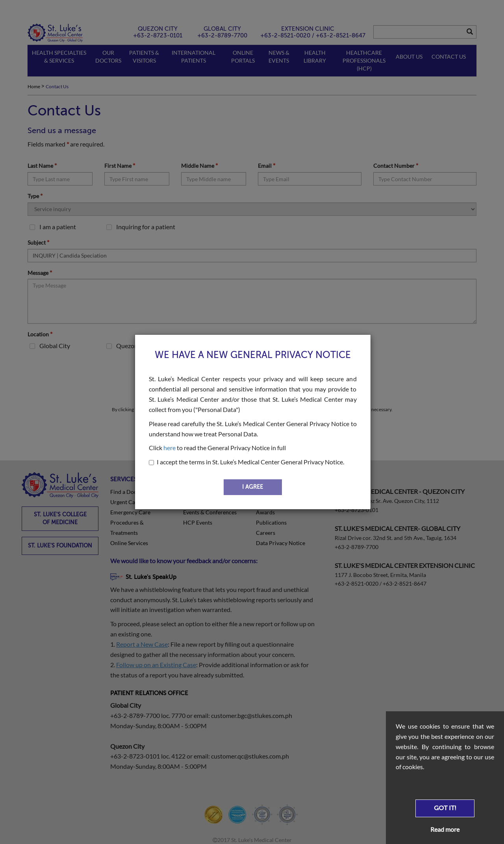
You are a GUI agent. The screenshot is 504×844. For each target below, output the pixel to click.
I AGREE (253, 487)
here (170, 448)
